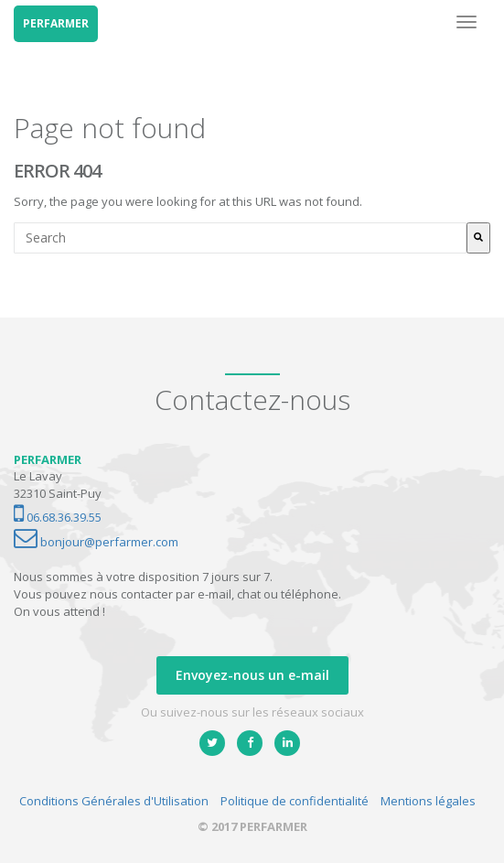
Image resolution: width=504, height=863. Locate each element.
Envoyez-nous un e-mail (252, 675)
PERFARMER (56, 23)
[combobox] (240, 238)
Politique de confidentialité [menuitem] (295, 801)
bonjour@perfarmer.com (96, 542)
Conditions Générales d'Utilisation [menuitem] (114, 801)
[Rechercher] (478, 238)
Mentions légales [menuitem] (428, 801)
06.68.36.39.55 (58, 517)
